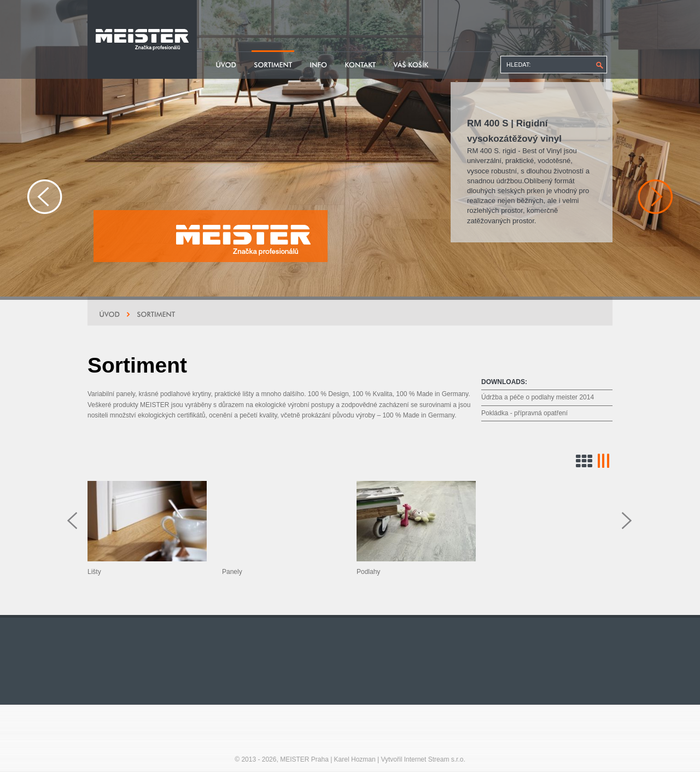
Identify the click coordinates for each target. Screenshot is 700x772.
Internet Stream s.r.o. (435, 759)
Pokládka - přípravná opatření (524, 413)
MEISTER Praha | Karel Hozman (328, 759)
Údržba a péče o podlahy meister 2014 (538, 397)
